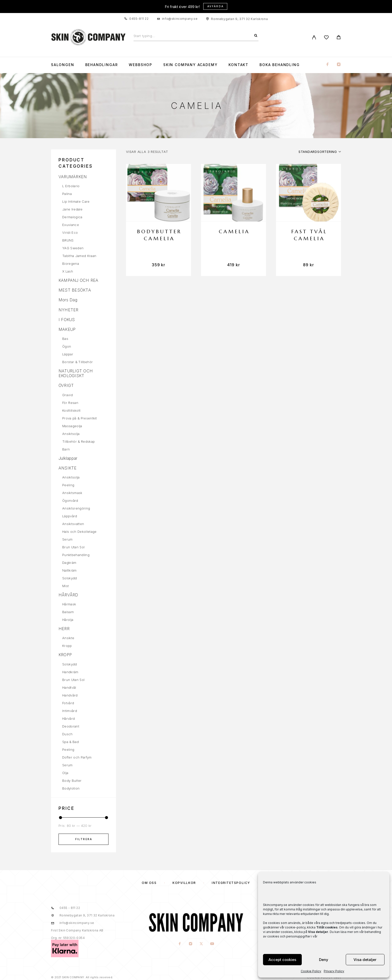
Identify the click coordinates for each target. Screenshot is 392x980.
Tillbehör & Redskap (78, 441)
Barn (66, 449)
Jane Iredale (72, 209)
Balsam (68, 612)
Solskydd (70, 578)
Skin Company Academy (190, 65)
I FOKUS (67, 320)
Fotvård (68, 703)
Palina (67, 194)
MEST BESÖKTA (75, 290)
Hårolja (68, 620)
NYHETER (68, 310)
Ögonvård (70, 501)
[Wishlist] (326, 38)
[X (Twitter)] (201, 944)
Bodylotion (71, 788)
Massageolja (72, 426)
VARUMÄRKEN (73, 177)
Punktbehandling (76, 555)
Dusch (67, 734)
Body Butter (72, 781)
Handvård (70, 695)
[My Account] (314, 37)
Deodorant (71, 726)
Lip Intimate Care (76, 201)
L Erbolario (71, 186)
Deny (324, 960)
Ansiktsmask (72, 493)
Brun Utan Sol (73, 547)
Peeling (68, 485)
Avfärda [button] (216, 6)
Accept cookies (282, 960)
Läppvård (70, 516)
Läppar (68, 354)
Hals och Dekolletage (79, 532)
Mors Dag (68, 300)
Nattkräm (69, 570)
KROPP (65, 655)
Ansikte (68, 638)
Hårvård (68, 718)
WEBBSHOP (140, 65)
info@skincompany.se (180, 19)
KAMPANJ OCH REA (78, 280)
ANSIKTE (68, 468)
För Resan (70, 403)
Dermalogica (72, 217)
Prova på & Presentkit (80, 418)
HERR (64, 629)
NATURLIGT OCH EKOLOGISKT (76, 373)
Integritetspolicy (231, 883)
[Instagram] (339, 65)
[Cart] (339, 38)
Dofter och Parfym (77, 757)
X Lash (68, 271)
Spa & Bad (70, 742)
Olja (65, 773)
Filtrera (84, 839)
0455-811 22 (139, 19)
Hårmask (69, 604)
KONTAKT (238, 65)
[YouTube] (212, 944)
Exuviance (71, 225)
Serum (67, 539)
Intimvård (70, 711)
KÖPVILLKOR (184, 883)
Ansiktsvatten (73, 524)
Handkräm (70, 672)
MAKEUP (67, 329)
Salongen (63, 65)
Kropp (67, 646)
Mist (65, 586)
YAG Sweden (73, 248)
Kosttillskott (71, 410)
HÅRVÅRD (68, 595)
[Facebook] (327, 65)
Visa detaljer (365, 960)
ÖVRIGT (66, 385)
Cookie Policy (311, 971)
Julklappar (68, 458)
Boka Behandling (279, 65)
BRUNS (68, 240)
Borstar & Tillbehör (77, 362)
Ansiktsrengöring (76, 508)
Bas (65, 339)
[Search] (256, 36)
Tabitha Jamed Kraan (79, 256)
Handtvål (69, 687)
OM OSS (149, 883)
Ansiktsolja (71, 434)
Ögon (67, 346)
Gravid (67, 395)
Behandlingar (102, 65)
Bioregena (71, 264)
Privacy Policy (334, 971)
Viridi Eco (70, 232)
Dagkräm (69, 563)
